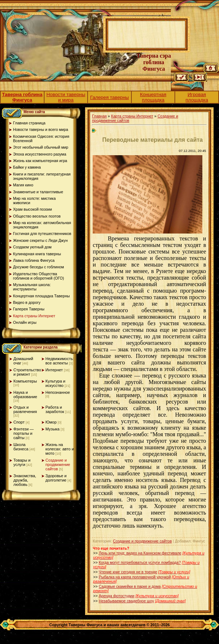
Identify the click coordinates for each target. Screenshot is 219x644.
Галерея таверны (109, 97)
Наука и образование (25, 395)
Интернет (54, 370)
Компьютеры (25, 381)
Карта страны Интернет (132, 116)
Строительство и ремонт (27, 372)
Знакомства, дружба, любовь (25, 480)
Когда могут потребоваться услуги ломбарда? (140, 562)
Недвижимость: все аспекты (60, 361)
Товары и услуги (22, 462)
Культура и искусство (56, 383)
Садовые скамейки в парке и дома (130, 586)
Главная (99, 116)
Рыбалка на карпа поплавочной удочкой (135, 577)
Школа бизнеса (21, 447)
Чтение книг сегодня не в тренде (128, 572)
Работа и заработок (55, 409)
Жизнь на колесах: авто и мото (60, 449)
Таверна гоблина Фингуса (22, 97)
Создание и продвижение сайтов (58, 465)
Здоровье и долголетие (56, 478)
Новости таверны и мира (66, 97)
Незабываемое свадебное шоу (127, 601)
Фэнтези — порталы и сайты (24, 433)
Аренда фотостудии (117, 596)
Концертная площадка (153, 97)
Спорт (19, 422)
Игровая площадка (197, 97)
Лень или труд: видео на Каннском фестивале (140, 553)
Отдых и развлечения (25, 409)
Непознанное (58, 392)
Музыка (53, 429)
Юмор (51, 422)
